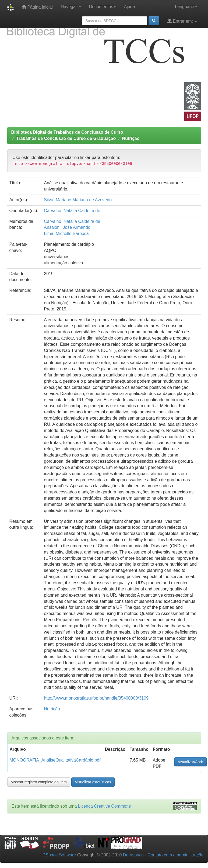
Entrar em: (182, 21)
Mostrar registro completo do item (39, 782)
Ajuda (129, 7)
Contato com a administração (175, 855)
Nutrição (131, 138)
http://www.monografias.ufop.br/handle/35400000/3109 (96, 698)
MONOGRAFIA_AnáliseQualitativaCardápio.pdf (55, 760)
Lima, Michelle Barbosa (66, 234)
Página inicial (37, 7)
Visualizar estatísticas (93, 782)
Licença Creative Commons (105, 806)
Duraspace (133, 855)
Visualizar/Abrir (191, 762)
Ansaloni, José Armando (67, 227)
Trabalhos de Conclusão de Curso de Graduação (66, 138)
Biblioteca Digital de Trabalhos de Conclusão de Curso (67, 132)
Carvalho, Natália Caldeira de (72, 211)
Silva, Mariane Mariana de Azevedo (78, 200)
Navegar (71, 7)
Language (186, 7)
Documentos (103, 7)
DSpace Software (59, 855)
